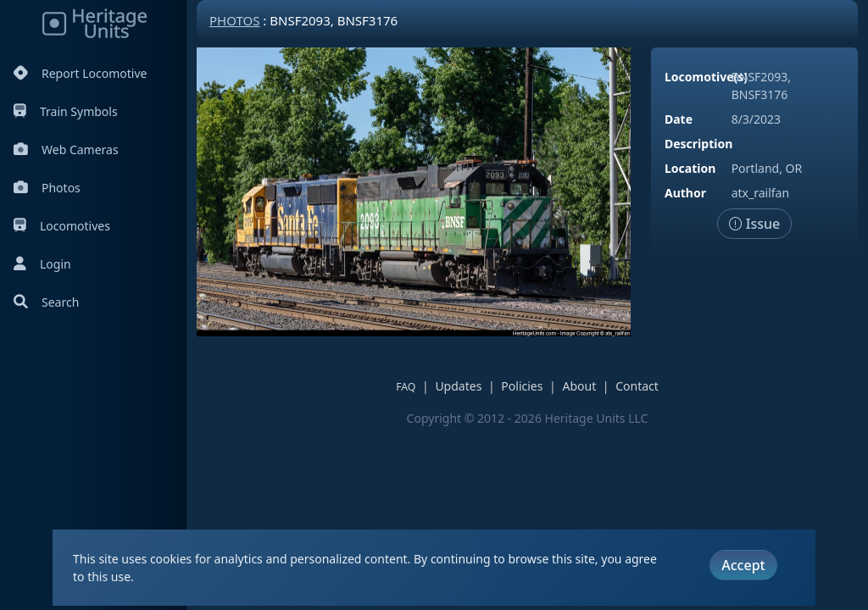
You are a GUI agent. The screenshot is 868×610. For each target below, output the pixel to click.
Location (690, 168)
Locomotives (62, 226)
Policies (522, 386)
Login (42, 264)
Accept (743, 565)
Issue (755, 224)
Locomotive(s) (706, 77)
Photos (47, 188)
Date (679, 119)
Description (698, 144)
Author (685, 193)
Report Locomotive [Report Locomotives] (80, 73)
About (579, 386)
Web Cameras (66, 150)
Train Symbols (66, 111)
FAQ (406, 387)
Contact (637, 386)
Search (46, 302)
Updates (458, 386)
